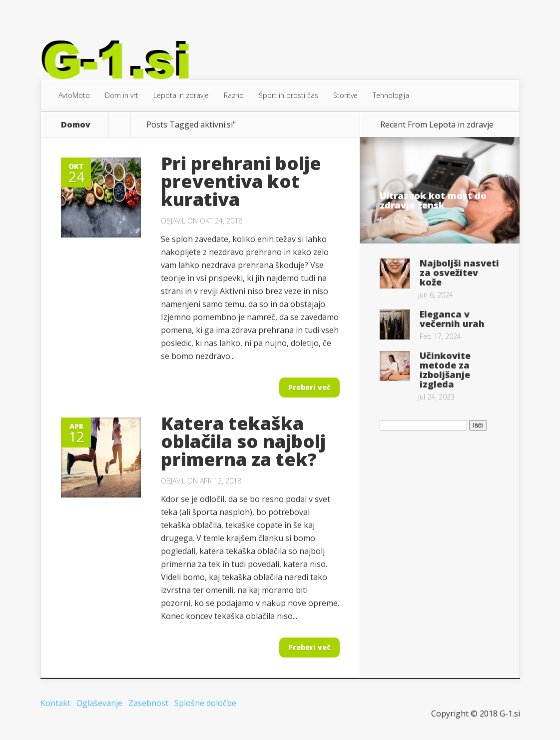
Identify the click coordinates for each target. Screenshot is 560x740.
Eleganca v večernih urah (452, 319)
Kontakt (55, 703)
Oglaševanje (99, 703)
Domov (76, 124)
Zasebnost (148, 703)
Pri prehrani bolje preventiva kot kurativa (241, 181)
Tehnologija (391, 95)
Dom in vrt (122, 95)
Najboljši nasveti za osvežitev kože (459, 272)
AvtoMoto (74, 95)
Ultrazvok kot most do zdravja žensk (433, 200)
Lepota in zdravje (181, 95)
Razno (234, 95)
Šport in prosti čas (288, 95)
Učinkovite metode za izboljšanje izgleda (445, 370)
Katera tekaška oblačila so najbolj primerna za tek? (243, 441)
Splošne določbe (205, 703)
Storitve (345, 95)
